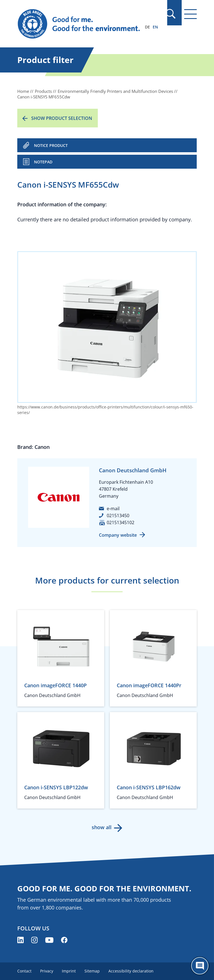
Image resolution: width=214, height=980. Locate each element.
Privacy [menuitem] (47, 971)
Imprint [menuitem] (69, 971)
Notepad (43, 162)
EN (155, 27)
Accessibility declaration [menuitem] (132, 971)
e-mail (113, 509)
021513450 (118, 516)
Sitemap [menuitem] (93, 971)
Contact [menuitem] (24, 971)
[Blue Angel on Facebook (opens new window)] (64, 940)
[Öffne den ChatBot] (200, 966)
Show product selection (62, 118)
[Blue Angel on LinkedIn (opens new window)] (20, 940)
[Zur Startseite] (80, 24)
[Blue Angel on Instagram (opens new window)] (34, 940)
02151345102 (121, 522)
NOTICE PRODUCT (51, 145)
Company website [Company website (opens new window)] (118, 535)
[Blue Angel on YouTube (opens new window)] (49, 940)
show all (102, 827)
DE (147, 27)
